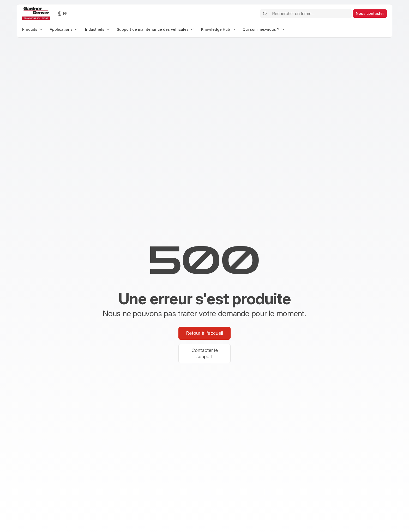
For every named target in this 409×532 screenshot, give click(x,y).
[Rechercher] (265, 14)
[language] (63, 14)
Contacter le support (205, 353)
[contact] (370, 14)
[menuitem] (33, 29)
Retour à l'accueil (204, 333)
